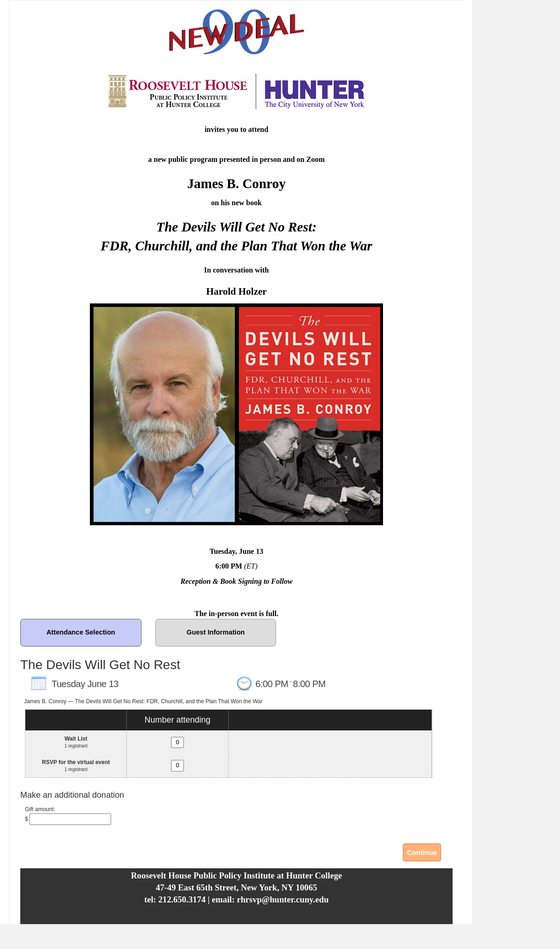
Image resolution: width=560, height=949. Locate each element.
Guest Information (216, 632)
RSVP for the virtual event (76, 762)
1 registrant (76, 746)
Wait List (76, 739)
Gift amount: (40, 809)
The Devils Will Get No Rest (100, 665)
